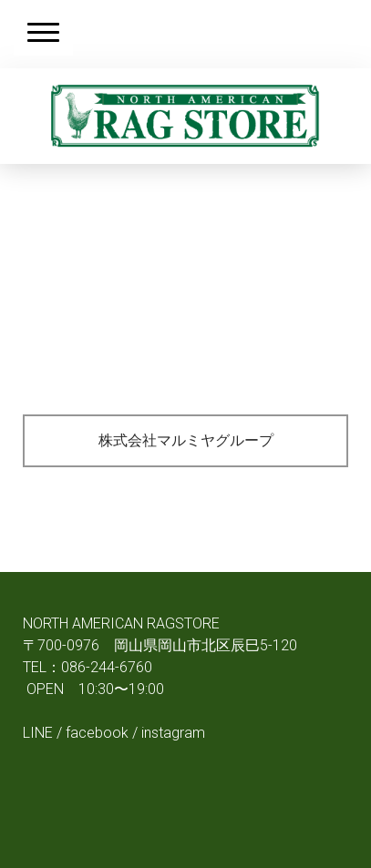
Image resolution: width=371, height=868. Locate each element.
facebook (97, 733)
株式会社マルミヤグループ (186, 440)
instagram (173, 733)
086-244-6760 (107, 667)
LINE (38, 733)
